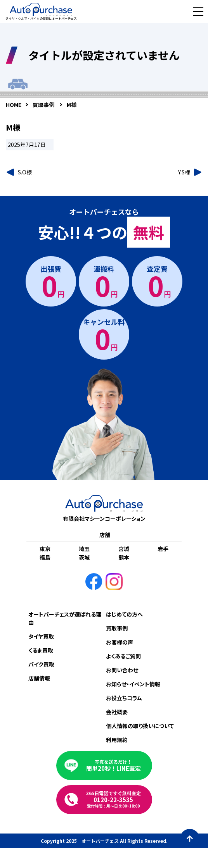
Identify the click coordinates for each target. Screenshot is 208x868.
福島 (45, 557)
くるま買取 (41, 650)
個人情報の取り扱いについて (140, 726)
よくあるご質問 (123, 656)
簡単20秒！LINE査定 (114, 766)
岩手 (163, 549)
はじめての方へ (124, 614)
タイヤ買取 (41, 636)
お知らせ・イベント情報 (133, 684)
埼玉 (84, 549)
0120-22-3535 (114, 799)
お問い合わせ (122, 670)
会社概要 (117, 712)
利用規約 (117, 740)
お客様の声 (120, 642)
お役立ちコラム (124, 698)
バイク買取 (41, 664)
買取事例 (117, 628)
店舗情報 (39, 678)
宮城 (124, 549)
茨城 (84, 557)
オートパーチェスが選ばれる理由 (65, 618)
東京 (45, 549)
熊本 (124, 557)
